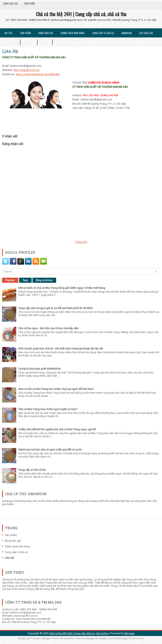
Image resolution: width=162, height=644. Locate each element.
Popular (10, 280)
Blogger (130, 633)
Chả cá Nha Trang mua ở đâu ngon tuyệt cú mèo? (48, 409)
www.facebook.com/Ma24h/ (33, 619)
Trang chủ (81, 242)
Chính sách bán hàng (73, 33)
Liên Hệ (45, 42)
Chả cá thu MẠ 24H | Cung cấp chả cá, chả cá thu (81, 14)
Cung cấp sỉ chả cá (103, 33)
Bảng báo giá (10, 3)
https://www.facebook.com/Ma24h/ (38, 74)
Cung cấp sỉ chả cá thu (32, 470)
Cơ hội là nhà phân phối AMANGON (39, 369)
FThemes (35, 638)
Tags (25, 280)
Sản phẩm (29, 3)
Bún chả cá (10, 42)
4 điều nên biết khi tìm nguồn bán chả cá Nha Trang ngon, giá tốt (57, 429)
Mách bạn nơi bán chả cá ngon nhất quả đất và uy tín (50, 450)
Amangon (127, 33)
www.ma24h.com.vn (26, 616)
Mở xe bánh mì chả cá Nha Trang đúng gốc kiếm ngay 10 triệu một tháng (62, 288)
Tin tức (8, 33)
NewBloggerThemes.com (130, 638)
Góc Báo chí (146, 33)
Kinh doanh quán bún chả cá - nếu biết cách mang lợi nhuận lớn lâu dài (61, 349)
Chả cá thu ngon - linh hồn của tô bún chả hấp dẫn (48, 328)
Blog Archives (44, 280)
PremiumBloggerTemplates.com (94, 638)
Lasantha (69, 638)
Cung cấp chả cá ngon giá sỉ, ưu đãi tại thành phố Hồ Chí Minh (56, 308)
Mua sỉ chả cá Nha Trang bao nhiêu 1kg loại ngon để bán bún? (56, 389)
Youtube (29, 42)
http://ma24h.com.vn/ (27, 70)
